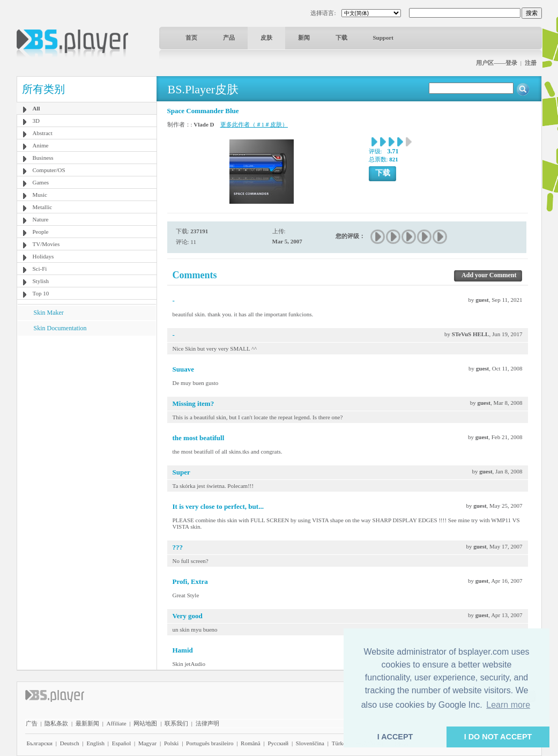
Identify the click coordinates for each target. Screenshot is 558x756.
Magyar (147, 743)
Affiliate (117, 723)
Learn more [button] (508, 705)
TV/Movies (46, 244)
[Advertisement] (86, 403)
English (95, 743)
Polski (172, 743)
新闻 (304, 38)
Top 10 (41, 293)
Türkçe (340, 743)
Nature (41, 219)
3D (36, 121)
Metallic (43, 207)
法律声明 (207, 723)
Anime (41, 145)
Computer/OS (49, 170)
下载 (341, 38)
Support (384, 38)
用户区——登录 (497, 63)
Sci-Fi (40, 269)
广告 (32, 723)
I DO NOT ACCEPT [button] (498, 737)
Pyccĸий (278, 743)
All (36, 108)
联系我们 (176, 723)
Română (251, 743)
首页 (191, 38)
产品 (229, 38)
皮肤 (266, 38)
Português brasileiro (210, 743)
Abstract (43, 133)
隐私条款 (56, 723)
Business (43, 158)
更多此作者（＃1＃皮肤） (254, 124)
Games (41, 182)
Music (40, 195)
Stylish (41, 281)
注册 (531, 63)
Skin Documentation (60, 328)
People (41, 232)
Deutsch (70, 743)
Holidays (43, 256)
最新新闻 (87, 723)
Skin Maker (49, 313)
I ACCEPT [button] (395, 737)
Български (40, 743)
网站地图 (145, 723)
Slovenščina (310, 743)
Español (121, 743)
